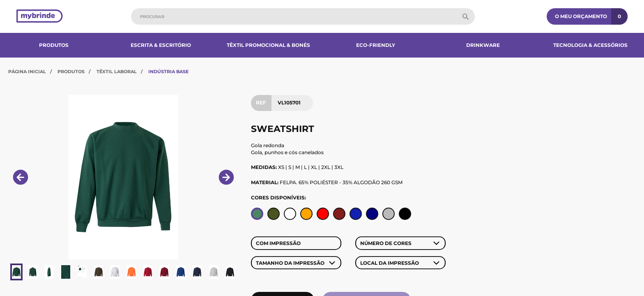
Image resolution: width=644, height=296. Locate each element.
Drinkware (483, 45)
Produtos (54, 45)
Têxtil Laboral (117, 72)
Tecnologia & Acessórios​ (590, 45)
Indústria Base (168, 72)
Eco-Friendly (376, 45)
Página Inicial (27, 72)
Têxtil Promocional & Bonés (268, 45)
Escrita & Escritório (161, 45)
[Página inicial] (40, 17)
